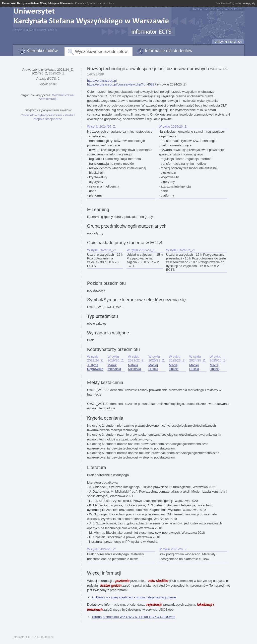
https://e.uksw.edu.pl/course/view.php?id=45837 (122, 84)
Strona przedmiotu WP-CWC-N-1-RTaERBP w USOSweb (134, 617)
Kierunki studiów (42, 51)
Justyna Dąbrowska (95, 367)
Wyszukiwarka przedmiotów (101, 52)
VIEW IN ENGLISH (228, 42)
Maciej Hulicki (153, 367)
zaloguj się (249, 3)
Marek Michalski (114, 367)
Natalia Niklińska (135, 367)
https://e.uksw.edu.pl (102, 81)
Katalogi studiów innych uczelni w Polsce (217, 9)
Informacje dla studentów (169, 51)
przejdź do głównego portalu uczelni (35, 30)
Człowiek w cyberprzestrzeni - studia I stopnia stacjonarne (48, 117)
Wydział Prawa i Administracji (57, 97)
